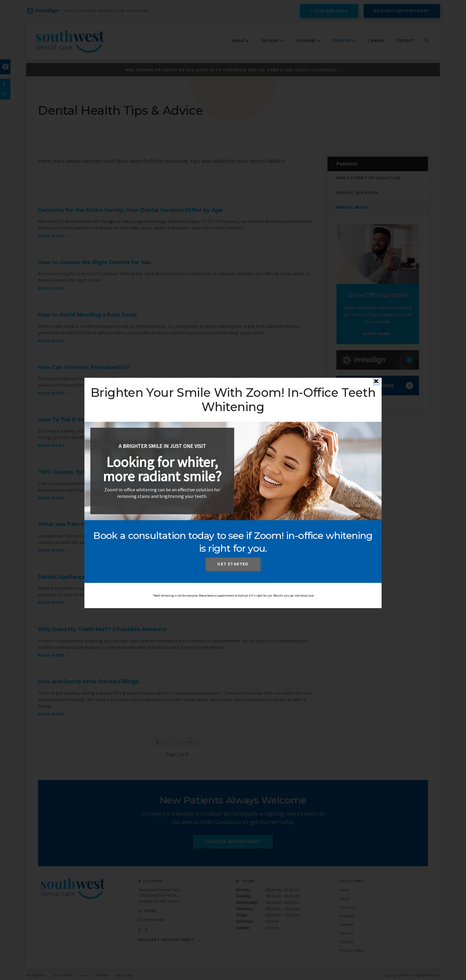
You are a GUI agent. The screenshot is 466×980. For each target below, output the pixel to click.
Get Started (233, 564)
